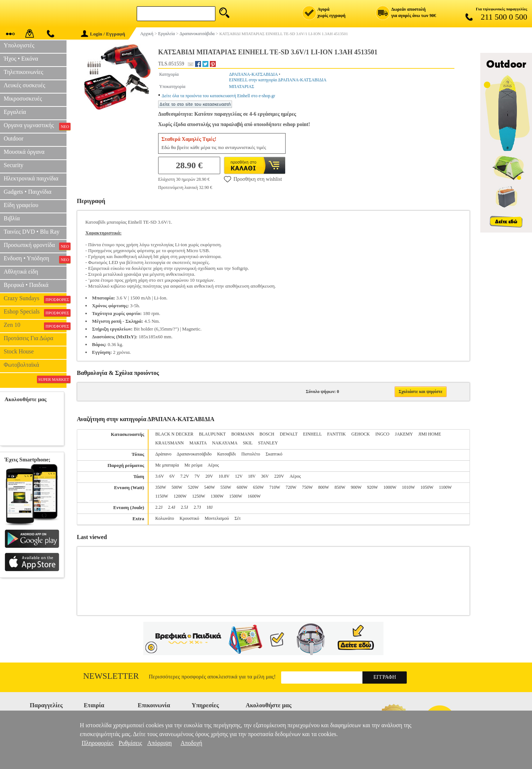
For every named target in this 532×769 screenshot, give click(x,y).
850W (340, 487)
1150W (162, 496)
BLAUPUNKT (212, 434)
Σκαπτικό (274, 454)
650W (258, 487)
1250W (199, 496)
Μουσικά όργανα (24, 152)
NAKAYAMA (225, 443)
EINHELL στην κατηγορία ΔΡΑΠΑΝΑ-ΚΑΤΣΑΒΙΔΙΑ (278, 80)
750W (307, 487)
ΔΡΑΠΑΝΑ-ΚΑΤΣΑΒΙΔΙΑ (253, 74)
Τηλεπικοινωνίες (23, 72)
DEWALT (289, 434)
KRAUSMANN (169, 443)
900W (356, 487)
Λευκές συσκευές (24, 85)
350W (161, 487)
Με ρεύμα (193, 465)
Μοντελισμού (217, 518)
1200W (180, 496)
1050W (427, 487)
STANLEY (268, 443)
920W (373, 487)
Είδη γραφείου (21, 205)
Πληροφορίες (98, 743)
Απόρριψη (159, 743)
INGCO (382, 434)
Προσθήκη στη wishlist (253, 179)
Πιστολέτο (251, 454)
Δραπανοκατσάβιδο (194, 454)
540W (210, 487)
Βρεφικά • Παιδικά (26, 285)
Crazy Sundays (35, 299)
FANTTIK (337, 434)
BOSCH (267, 434)
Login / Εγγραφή (103, 34)
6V (172, 476)
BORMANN (243, 434)
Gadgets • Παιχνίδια (28, 192)
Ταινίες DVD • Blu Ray (32, 232)
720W (291, 487)
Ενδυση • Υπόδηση (35, 259)
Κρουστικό (189, 518)
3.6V (159, 476)
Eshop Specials (35, 312)
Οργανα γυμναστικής (35, 126)
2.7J (197, 507)
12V (239, 476)
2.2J (159, 507)
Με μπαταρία (167, 465)
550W (226, 487)
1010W (408, 487)
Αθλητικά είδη (21, 272)
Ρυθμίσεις (130, 743)
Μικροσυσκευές (23, 99)
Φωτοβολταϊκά (21, 365)
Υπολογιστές (19, 45)
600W (242, 487)
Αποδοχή (192, 743)
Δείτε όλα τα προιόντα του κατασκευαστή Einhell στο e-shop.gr (219, 96)
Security (13, 165)
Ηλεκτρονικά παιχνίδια (31, 178)
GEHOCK (361, 434)
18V (252, 476)
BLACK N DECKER (174, 434)
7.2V (185, 476)
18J (210, 507)
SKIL (248, 443)
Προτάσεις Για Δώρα (28, 338)
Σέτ (238, 518)
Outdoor (13, 138)
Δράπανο (163, 454)
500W (177, 487)
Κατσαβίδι (226, 454)
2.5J (185, 507)
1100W (445, 487)
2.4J (172, 507)
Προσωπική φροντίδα (35, 246)
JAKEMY (404, 434)
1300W (217, 496)
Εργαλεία (15, 112)
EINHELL (312, 434)
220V (279, 476)
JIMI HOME (430, 434)
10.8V (224, 476)
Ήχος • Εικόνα (21, 59)
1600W (254, 496)
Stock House (19, 351)
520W (193, 487)
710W (275, 487)
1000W (390, 487)
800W (323, 487)
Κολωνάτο (165, 518)
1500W (236, 496)
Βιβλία (12, 218)
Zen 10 (35, 326)
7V (197, 476)
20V (209, 476)
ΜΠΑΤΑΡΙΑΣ (242, 87)
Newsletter (111, 676)
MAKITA (198, 443)
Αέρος (213, 465)
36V (265, 476)
